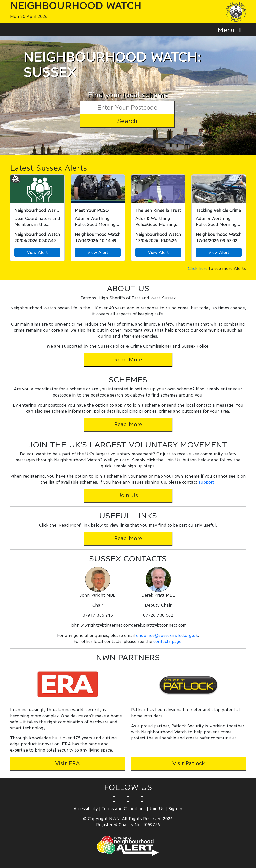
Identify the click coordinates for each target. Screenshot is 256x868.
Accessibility (86, 808)
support (206, 482)
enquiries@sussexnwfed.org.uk (167, 635)
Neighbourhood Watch (76, 6)
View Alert (37, 252)
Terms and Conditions (124, 808)
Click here (198, 268)
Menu (231, 30)
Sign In (175, 808)
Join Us (157, 808)
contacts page (167, 641)
